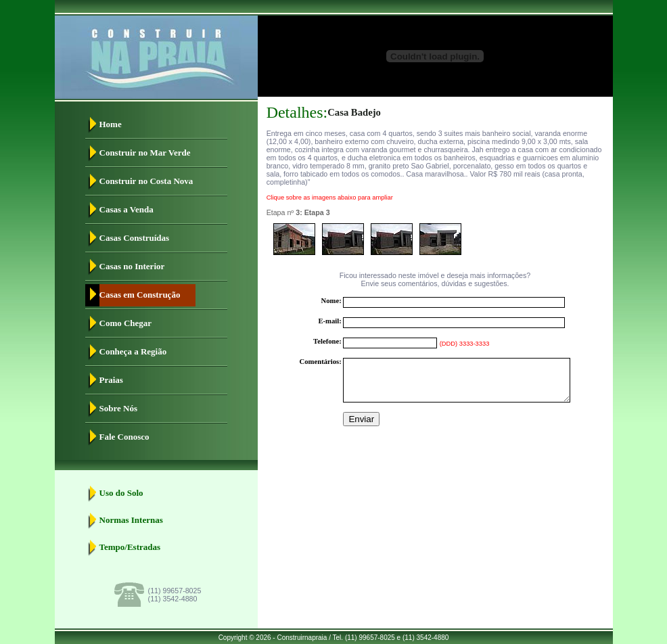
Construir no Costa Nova (146, 181)
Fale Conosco (124, 437)
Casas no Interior (132, 266)
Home (111, 124)
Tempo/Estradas (130, 547)
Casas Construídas (135, 238)
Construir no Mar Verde (145, 153)
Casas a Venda (127, 209)
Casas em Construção (140, 295)
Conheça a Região (133, 351)
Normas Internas (131, 520)
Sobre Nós (118, 408)
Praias (111, 380)
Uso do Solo (121, 493)
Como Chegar (126, 323)
